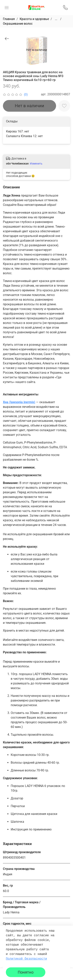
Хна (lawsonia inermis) (19, 402)
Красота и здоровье (34, 19)
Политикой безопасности (26, 959)
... (56, 19)
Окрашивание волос (18, 24)
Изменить (36, 164)
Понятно (26, 972)
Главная (9, 19)
